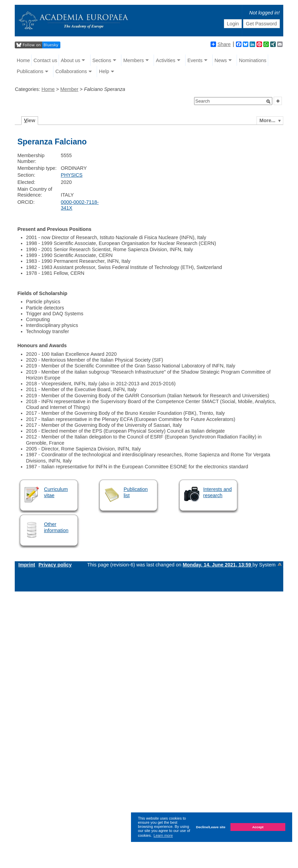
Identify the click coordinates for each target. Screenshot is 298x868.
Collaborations (71, 71)
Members (133, 60)
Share (220, 44)
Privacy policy (55, 565)
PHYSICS (71, 175)
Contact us (45, 60)
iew (30, 120)
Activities (166, 60)
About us (70, 60)
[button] (269, 102)
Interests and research (218, 492)
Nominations (253, 60)
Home (23, 60)
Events (195, 60)
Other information (56, 527)
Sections (102, 60)
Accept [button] (258, 827)
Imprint (27, 565)
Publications (30, 71)
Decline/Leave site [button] (211, 827)
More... (267, 120)
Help (104, 71)
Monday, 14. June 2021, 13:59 (218, 565)
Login (233, 24)
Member (69, 89)
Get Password (261, 24)
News (221, 60)
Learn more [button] (163, 835)
